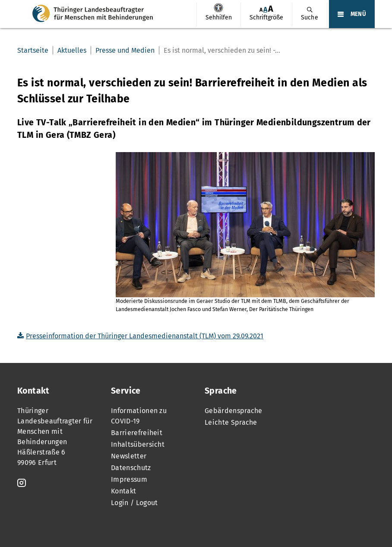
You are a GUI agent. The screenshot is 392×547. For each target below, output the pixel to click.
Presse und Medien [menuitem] (125, 50)
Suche (310, 17)
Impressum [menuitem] (129, 479)
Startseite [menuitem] (33, 50)
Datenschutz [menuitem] (131, 468)
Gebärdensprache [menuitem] (234, 411)
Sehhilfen (218, 8)
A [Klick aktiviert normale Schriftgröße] (265, 9)
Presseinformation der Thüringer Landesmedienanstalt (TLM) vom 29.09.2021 (145, 336)
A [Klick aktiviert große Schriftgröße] (271, 9)
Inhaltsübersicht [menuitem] (138, 444)
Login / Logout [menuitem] (134, 503)
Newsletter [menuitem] (129, 456)
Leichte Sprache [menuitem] (231, 422)
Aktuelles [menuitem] (72, 50)
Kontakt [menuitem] (123, 491)
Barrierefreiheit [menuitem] (137, 433)
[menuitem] (218, 15)
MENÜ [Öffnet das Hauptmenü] (358, 14)
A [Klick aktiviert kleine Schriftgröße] (261, 10)
